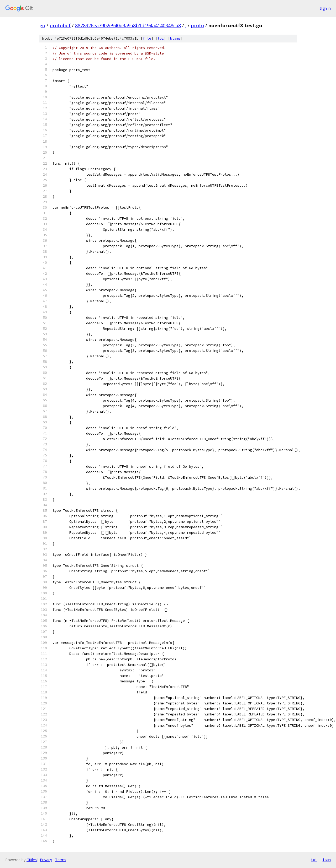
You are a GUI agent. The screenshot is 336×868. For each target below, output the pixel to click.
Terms (61, 860)
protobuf (60, 25)
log (161, 38)
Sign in (325, 8)
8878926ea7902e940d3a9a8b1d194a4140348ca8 (128, 25)
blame (175, 38)
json (327, 860)
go (42, 25)
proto (197, 25)
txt (314, 860)
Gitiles (32, 860)
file (147, 38)
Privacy (46, 860)
